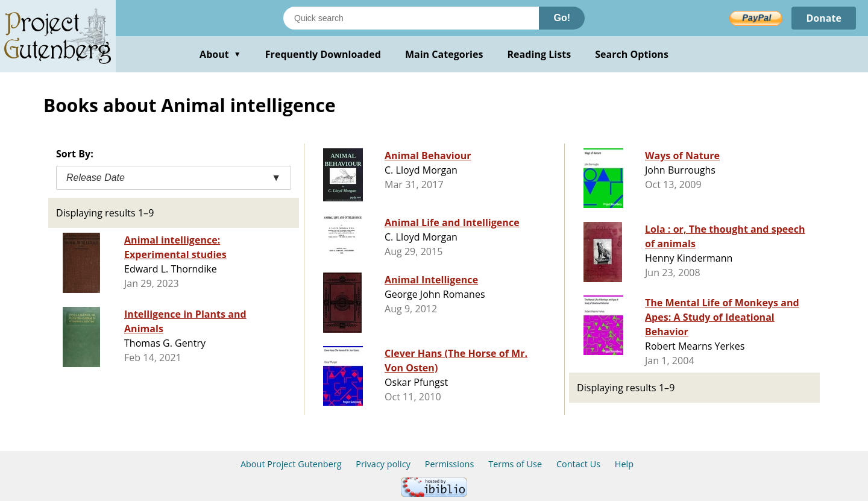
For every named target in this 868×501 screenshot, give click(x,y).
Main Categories (444, 54)
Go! (562, 18)
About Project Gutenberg (291, 464)
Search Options (632, 54)
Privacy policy (383, 464)
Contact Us (578, 464)
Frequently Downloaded (323, 54)
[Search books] (411, 18)
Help (624, 464)
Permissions (450, 464)
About (220, 54)
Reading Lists (539, 54)
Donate (824, 18)
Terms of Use (515, 464)
